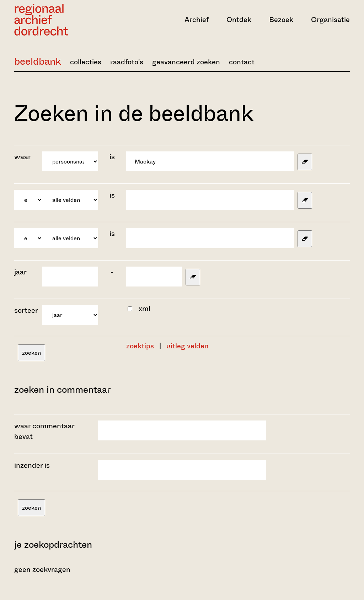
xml (144, 309)
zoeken (31, 353)
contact (242, 62)
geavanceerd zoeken (186, 62)
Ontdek (239, 20)
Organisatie (330, 20)
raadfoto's (127, 62)
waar (23, 157)
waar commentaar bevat (44, 431)
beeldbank (38, 61)
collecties (86, 62)
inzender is (32, 465)
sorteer (26, 310)
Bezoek (281, 20)
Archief (197, 20)
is (112, 157)
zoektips (140, 346)
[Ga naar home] (65, 20)
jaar (20, 272)
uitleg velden (188, 346)
